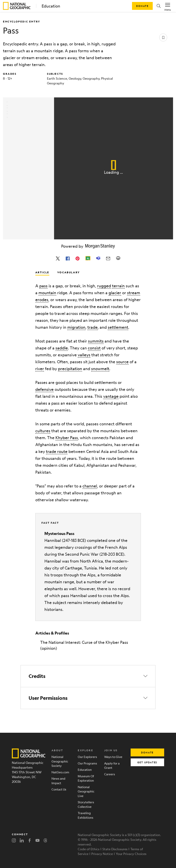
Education (51, 6)
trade (93, 327)
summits (96, 341)
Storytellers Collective (86, 804)
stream (134, 293)
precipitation (70, 369)
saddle (62, 348)
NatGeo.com (60, 772)
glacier (115, 293)
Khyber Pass (67, 438)
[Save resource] (163, 37)
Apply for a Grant (112, 765)
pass (43, 286)
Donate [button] (142, 6)
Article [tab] (42, 272)
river (40, 369)
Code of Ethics (89, 849)
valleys (84, 355)
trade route (57, 451)
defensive (44, 389)
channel (90, 486)
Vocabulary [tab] (69, 272)
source (122, 362)
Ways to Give (113, 757)
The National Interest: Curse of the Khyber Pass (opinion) (84, 645)
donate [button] (147, 752)
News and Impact (58, 781)
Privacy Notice (102, 854)
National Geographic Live (86, 791)
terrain (118, 286)
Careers (110, 774)
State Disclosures (115, 849)
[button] (159, 6)
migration (76, 327)
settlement (118, 327)
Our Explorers (87, 757)
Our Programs (87, 763)
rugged (104, 286)
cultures (43, 431)
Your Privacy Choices (131, 854)
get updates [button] (147, 762)
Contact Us (59, 789)
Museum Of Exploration (86, 778)
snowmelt (100, 369)
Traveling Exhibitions (86, 815)
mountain (47, 293)
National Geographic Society (60, 761)
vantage (111, 396)
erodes (42, 300)
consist (94, 348)
